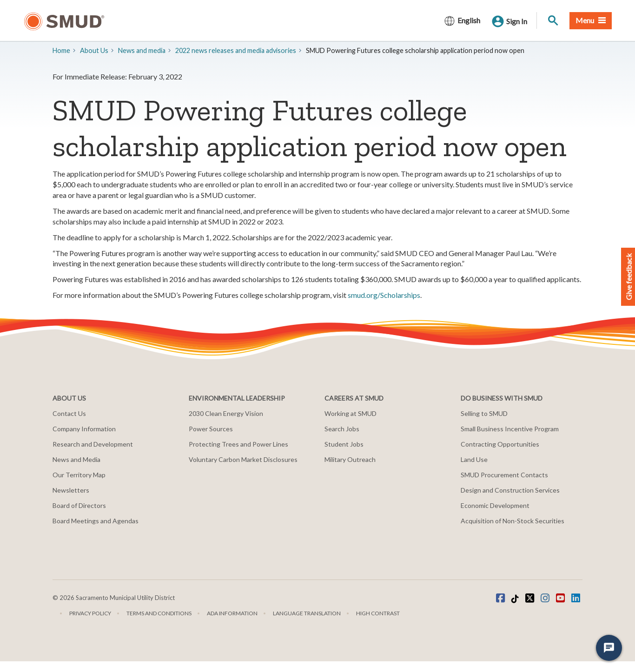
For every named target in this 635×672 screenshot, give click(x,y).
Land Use (474, 459)
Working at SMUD (351, 413)
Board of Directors (79, 505)
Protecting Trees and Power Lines (238, 444)
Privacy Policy (90, 613)
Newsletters (71, 490)
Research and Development (93, 444)
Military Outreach (350, 459)
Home (61, 50)
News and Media (76, 459)
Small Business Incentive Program (510, 429)
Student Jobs (344, 444)
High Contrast (378, 613)
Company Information (84, 429)
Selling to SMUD (484, 413)
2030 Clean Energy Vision (226, 413)
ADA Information (232, 613)
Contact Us (69, 413)
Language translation (307, 613)
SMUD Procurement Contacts (504, 475)
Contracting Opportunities (500, 444)
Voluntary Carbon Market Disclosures (243, 459)
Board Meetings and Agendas (96, 521)
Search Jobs (342, 429)
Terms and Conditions (159, 613)
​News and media (142, 50)
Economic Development (495, 505)
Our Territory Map (79, 475)
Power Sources (211, 429)
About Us (94, 50)
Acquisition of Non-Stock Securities (513, 521)
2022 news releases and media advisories (236, 50)
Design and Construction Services (510, 490)
